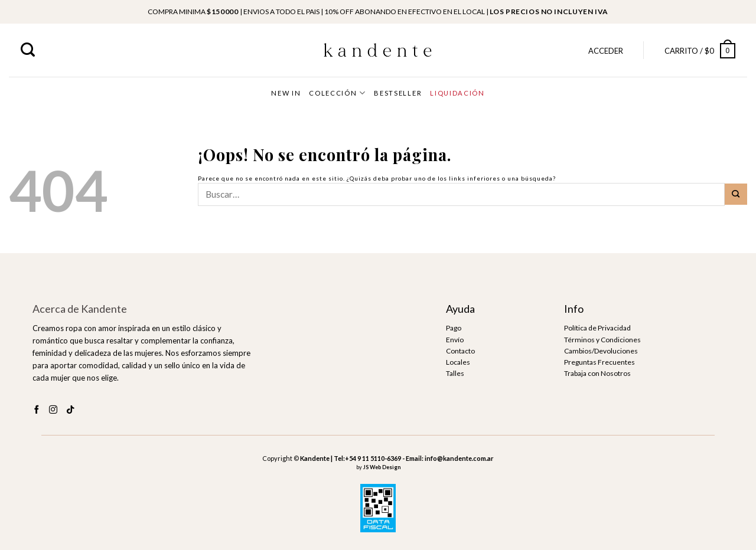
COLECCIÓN (337, 93)
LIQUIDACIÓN (457, 93)
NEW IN (286, 93)
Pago (454, 328)
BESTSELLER (398, 93)
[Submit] (736, 194)
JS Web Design (382, 467)
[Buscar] (28, 50)
